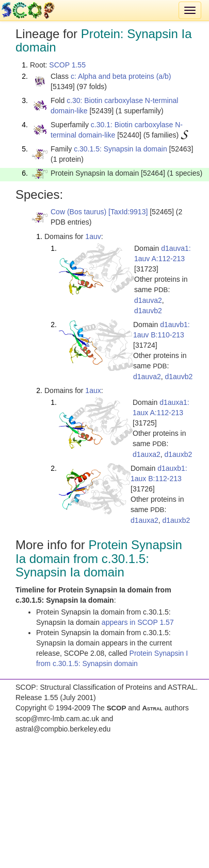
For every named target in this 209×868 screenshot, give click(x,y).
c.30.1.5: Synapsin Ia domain (120, 149)
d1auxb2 (179, 454)
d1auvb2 (148, 311)
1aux (93, 390)
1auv (93, 236)
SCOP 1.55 (67, 65)
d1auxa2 (147, 454)
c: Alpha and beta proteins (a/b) (121, 76)
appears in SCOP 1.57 (138, 622)
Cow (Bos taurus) (78, 212)
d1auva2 (148, 300)
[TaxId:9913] (128, 212)
